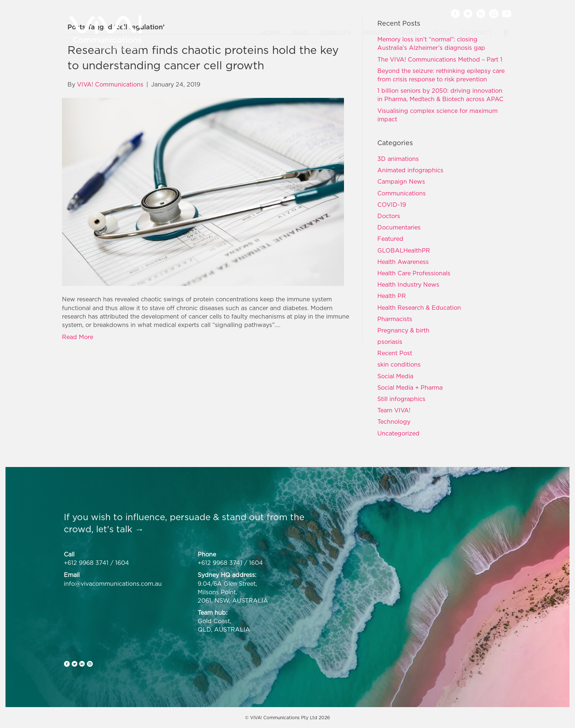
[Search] (503, 33)
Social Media (395, 376)
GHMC (411, 33)
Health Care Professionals (414, 273)
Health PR (392, 296)
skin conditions (399, 364)
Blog (441, 33)
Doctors (389, 216)
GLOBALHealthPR (404, 250)
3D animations (398, 159)
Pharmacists (395, 319)
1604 (122, 563)
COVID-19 (392, 205)
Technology (394, 422)
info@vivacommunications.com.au (113, 584)
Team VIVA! (394, 410)
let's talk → (120, 529)
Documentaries (399, 227)
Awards (376, 33)
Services (335, 33)
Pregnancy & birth (403, 330)
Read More (78, 337)
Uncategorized (398, 433)
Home (271, 33)
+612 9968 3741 (86, 563)
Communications (402, 193)
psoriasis (390, 342)
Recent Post (395, 353)
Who (300, 33)
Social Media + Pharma (410, 387)
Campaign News (401, 181)
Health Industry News (408, 284)
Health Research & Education (419, 308)
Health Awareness (403, 262)
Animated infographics (410, 170)
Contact (477, 33)
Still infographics (401, 399)
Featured (390, 239)
